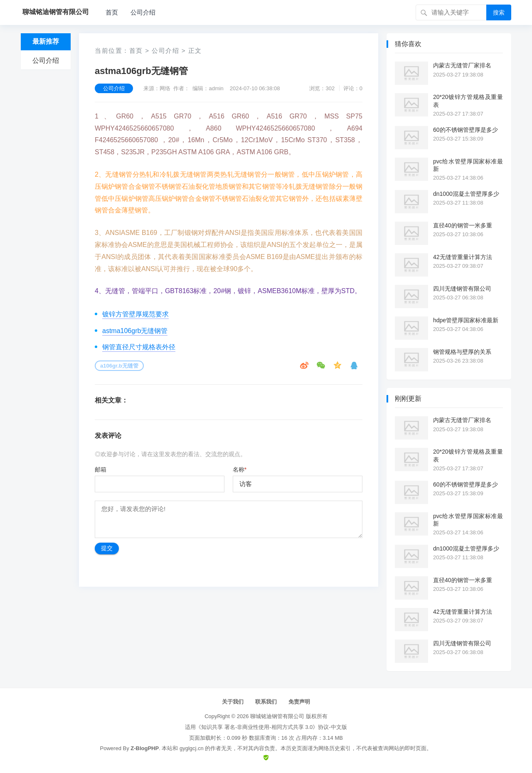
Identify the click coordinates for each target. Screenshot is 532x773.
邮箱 (101, 469)
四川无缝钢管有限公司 (462, 289)
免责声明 (299, 702)
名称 (240, 469)
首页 (112, 12)
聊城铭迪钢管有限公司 (277, 716)
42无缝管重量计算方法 (463, 257)
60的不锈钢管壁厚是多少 (465, 130)
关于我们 (233, 702)
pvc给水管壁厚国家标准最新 (468, 165)
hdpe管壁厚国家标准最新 (466, 320)
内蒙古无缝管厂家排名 (462, 65)
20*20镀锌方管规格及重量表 (468, 101)
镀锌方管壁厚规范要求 (135, 314)
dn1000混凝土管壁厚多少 (466, 194)
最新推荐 (46, 41)
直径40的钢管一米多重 (463, 225)
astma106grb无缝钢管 (135, 331)
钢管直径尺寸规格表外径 (139, 347)
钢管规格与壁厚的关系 (462, 352)
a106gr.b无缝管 (119, 366)
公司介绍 (143, 12)
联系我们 (266, 702)
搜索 (499, 12)
